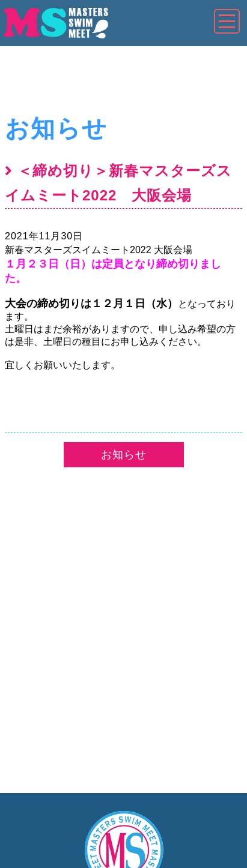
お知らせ (56, 128)
